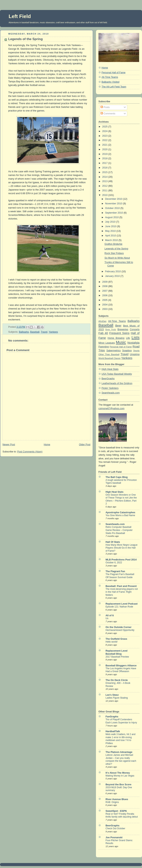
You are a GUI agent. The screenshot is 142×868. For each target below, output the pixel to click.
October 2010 (113, 208)
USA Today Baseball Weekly (117, 374)
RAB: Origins (112, 802)
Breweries (123, 329)
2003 (105, 309)
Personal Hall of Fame (114, 73)
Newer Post (9, 445)
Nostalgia (133, 343)
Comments (108, 114)
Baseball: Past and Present (121, 586)
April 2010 (111, 236)
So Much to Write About (117, 258)
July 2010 (111, 222)
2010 (105, 195)
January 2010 (113, 276)
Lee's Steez (112, 695)
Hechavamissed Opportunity (120, 630)
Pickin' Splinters (110, 388)
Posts (105, 107)
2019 (105, 154)
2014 (105, 177)
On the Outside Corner (118, 627)
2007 (105, 291)
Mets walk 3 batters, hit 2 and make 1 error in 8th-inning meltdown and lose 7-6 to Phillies (121, 739)
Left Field (20, 16)
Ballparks (24, 332)
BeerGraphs (108, 379)
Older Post (85, 445)
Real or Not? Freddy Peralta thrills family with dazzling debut (122, 815)
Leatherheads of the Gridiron (117, 383)
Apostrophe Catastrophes (120, 512)
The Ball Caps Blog (117, 477)
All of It (110, 616)
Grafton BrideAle (114, 244)
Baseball (35, 332)
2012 (105, 186)
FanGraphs (112, 717)
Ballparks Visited (110, 82)
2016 (105, 168)
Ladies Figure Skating (117, 698)
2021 (105, 145)
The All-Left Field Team (114, 87)
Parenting (104, 347)
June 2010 (111, 226)
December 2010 (114, 199)
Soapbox (127, 351)
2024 (105, 131)
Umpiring (135, 354)
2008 (105, 286)
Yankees (53, 332)
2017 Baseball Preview (117, 657)
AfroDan (102, 321)
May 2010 (111, 231)
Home (47, 445)
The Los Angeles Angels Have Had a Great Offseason (121, 670)
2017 (105, 163)
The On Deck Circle (117, 680)
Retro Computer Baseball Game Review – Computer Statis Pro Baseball (119, 530)
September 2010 (114, 213)
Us (107, 618)
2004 (105, 305)
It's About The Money (118, 773)
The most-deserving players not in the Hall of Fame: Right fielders (122, 592)
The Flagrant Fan (115, 571)
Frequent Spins (119, 333)
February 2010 (113, 271)
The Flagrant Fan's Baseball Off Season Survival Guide (120, 576)
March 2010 (112, 240)
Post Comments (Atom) (30, 452)
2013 (105, 181)
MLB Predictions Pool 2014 (121, 560)
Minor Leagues (107, 343)
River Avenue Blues (117, 799)
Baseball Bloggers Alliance (121, 666)
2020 (105, 149)
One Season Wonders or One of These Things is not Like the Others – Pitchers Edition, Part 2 (121, 499)
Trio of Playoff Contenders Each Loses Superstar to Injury (121, 721)
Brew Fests (111, 330)
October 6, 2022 (114, 563)
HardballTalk (113, 731)
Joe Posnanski (114, 837)
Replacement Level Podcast (122, 604)
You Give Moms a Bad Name (120, 515)
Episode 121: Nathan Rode (119, 607)
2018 (105, 158)
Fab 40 (103, 333)
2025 (105, 127)
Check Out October (115, 828)
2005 (105, 300)
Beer (118, 325)
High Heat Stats (110, 369)
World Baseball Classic (110, 358)
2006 (105, 295)
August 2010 (112, 217)
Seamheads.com (111, 393)
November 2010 (114, 204)
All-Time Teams (110, 77)
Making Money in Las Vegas (120, 776)
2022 (105, 140)
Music (121, 342)
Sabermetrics (114, 351)
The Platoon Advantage (119, 752)
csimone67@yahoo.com (111, 408)
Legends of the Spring (26, 39)
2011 (105, 191)
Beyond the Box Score (118, 785)
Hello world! (112, 642)
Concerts (135, 329)
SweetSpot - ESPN (116, 811)
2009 (105, 282)
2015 (105, 172)
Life (128, 338)
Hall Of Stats (113, 542)
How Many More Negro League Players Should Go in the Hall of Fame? (121, 548)
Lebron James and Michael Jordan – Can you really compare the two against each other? (121, 759)
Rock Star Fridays (114, 253)
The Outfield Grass (116, 639)
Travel (44, 332)
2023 (105, 136)
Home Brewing (116, 338)
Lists (136, 337)
